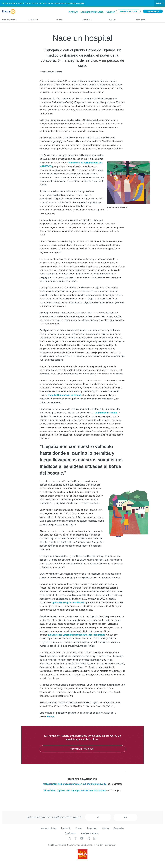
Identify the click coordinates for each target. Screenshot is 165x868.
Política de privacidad (95, 845)
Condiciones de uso (110, 845)
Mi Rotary (73, 12)
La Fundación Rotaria (106, 413)
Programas (93, 18)
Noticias (120, 18)
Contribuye (153, 11)
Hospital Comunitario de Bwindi (65, 395)
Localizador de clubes (92, 12)
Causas (67, 18)
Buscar (111, 12)
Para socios (149, 18)
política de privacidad (76, 3)
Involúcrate (40, 18)
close (159, 3)
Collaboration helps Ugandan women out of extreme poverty (75, 784)
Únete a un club (128, 11)
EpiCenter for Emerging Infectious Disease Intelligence (77, 635)
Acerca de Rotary (13, 18)
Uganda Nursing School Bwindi (68, 602)
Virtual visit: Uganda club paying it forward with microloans (75, 791)
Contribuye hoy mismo (83, 749)
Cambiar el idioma (90, 833)
